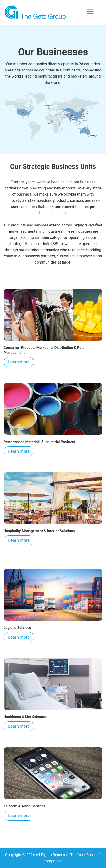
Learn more (19, 362)
